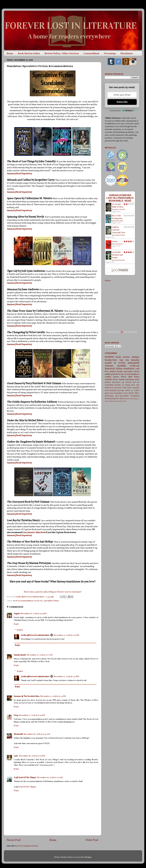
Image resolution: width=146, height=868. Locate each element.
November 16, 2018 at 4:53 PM (34, 614)
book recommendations (23, 601)
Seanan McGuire (119, 235)
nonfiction (129, 369)
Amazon (11, 174)
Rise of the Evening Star (117, 217)
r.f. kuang (126, 385)
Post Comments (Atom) (28, 846)
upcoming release (132, 371)
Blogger (88, 857)
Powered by (122, 111)
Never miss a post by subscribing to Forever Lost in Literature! (52, 592)
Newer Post (14, 840)
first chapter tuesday (114, 371)
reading (108, 377)
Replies (20, 630)
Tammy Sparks (20, 655)
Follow (108, 281)
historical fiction (114, 369)
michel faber (134, 393)
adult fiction (134, 377)
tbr (117, 374)
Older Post (92, 840)
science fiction (120, 377)
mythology (109, 396)
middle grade (110, 374)
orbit (137, 369)
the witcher (121, 399)
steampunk (135, 396)
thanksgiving (110, 399)
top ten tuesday (129, 360)
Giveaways (110, 53)
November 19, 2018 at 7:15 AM (50, 778)
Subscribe (122, 102)
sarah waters (122, 401)
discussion (116, 382)
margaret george (117, 390)
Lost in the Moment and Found (117, 255)
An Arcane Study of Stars (118, 206)
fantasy (135, 357)
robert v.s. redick (132, 390)
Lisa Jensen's (29, 533)
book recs (39, 601)
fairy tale (135, 385)
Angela (17, 614)
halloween (109, 388)
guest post (109, 393)
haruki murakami (126, 380)
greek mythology (132, 399)
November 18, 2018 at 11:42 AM (37, 734)
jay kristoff (127, 382)
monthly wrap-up (128, 366)
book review (123, 357)
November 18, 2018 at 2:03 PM (32, 756)
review (109, 357)
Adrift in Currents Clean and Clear (118, 230)
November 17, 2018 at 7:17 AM (40, 655)
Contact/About (91, 53)
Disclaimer (127, 53)
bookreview (111, 360)
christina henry (111, 380)
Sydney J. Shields (119, 209)
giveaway (118, 388)
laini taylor (127, 388)
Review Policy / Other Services (62, 53)
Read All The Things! (27, 787)
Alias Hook (40, 533)
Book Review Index (29, 53)
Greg (16, 715)
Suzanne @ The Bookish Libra (27, 696)
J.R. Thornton (118, 244)
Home (10, 53)
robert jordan (113, 401)
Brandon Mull (118, 221)
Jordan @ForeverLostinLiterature (35, 635)
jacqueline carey (121, 393)
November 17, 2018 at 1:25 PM (66, 677)
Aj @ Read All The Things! (25, 778)
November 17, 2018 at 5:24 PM (53, 696)
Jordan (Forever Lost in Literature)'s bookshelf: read (120, 198)
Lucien (115, 241)
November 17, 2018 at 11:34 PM (32, 715)
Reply (16, 624)
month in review (115, 363)
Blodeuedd (18, 734)
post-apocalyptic (122, 396)
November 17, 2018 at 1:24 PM (66, 635)
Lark (16, 756)
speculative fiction (51, 601)
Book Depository (24, 174)
